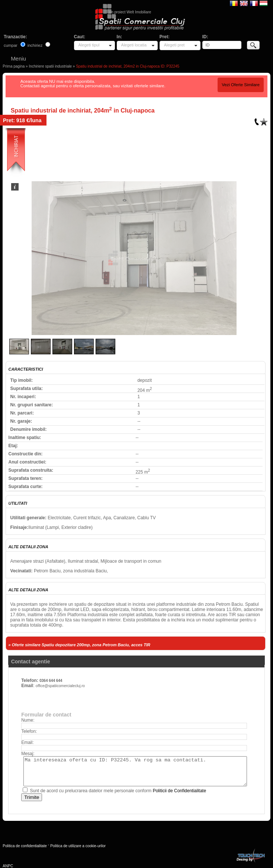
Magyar (264, 3)
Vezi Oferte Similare (241, 85)
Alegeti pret (174, 45)
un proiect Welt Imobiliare (130, 12)
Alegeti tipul (89, 45)
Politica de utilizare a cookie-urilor (78, 846)
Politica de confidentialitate (25, 846)
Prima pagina (14, 66)
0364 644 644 (51, 681)
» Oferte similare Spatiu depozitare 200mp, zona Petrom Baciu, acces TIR (79, 645)
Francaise (254, 3)
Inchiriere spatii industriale (50, 66)
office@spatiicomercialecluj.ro (60, 686)
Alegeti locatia (134, 45)
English (244, 3)
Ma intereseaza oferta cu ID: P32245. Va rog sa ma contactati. (135, 771)
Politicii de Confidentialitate (179, 791)
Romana (234, 3)
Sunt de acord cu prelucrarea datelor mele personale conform (118, 791)
